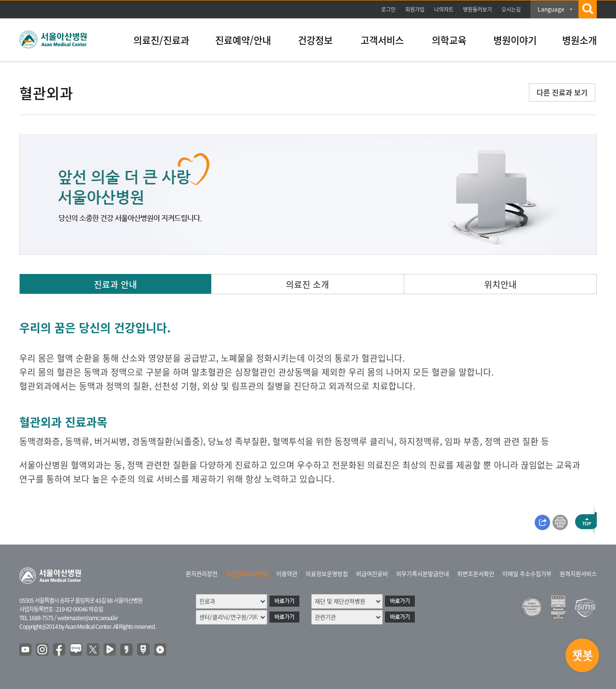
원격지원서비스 (578, 574)
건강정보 (315, 40)
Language (551, 9)
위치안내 (500, 284)
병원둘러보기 (477, 9)
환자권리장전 (202, 574)
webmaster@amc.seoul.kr (88, 618)
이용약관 (287, 574)
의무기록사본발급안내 (423, 574)
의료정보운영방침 (327, 574)
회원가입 (415, 9)
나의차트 (444, 9)
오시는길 (511, 9)
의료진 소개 (308, 284)
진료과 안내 (115, 284)
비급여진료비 (372, 574)
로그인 (388, 9)
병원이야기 (515, 40)
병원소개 (579, 40)
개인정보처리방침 (247, 574)
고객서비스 (382, 40)
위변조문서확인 (476, 574)
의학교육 (449, 40)
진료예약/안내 (243, 40)
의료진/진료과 (161, 40)
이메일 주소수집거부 (527, 574)
